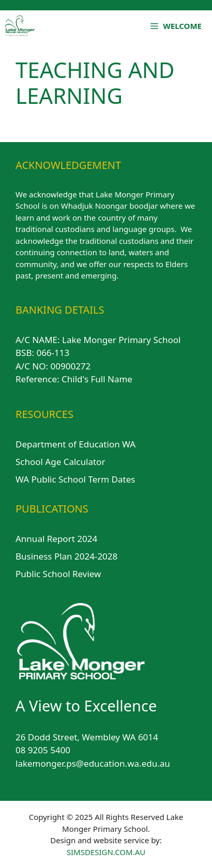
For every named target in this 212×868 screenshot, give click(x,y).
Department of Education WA (75, 444)
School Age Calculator (60, 462)
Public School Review (58, 574)
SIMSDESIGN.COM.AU (106, 852)
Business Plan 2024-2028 (66, 556)
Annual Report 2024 (56, 539)
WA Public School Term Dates (75, 479)
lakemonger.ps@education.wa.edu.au (93, 763)
